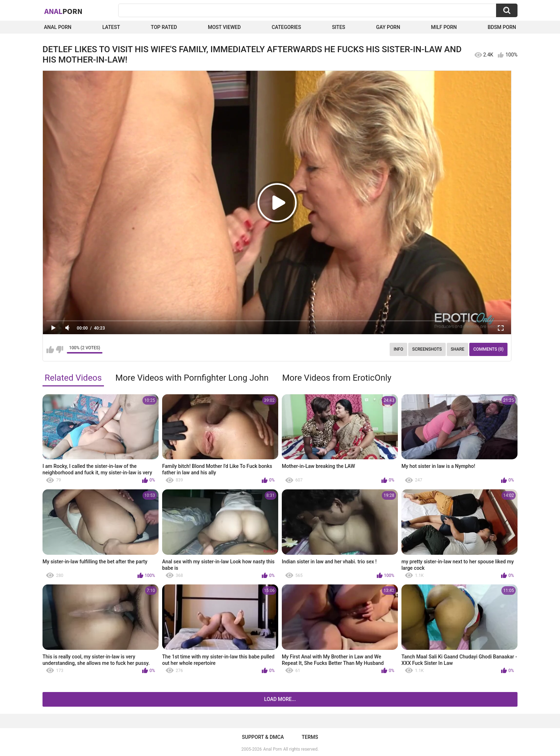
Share (457, 349)
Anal (63, 11)
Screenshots (427, 349)
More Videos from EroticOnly (337, 378)
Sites (338, 27)
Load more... (280, 699)
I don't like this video (59, 350)
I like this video (50, 350)
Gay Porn (388, 27)
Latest (111, 27)
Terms (310, 737)
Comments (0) (488, 349)
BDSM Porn (502, 27)
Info (398, 349)
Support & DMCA (263, 737)
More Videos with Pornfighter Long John (192, 378)
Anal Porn (58, 27)
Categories (286, 27)
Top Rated (164, 27)
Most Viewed (224, 27)
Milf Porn (444, 27)
